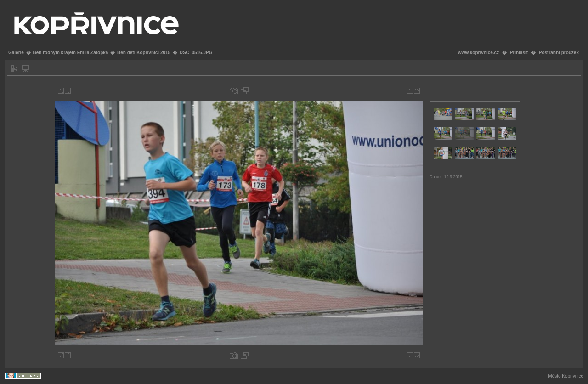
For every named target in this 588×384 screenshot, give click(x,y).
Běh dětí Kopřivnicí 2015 (144, 53)
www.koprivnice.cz (478, 53)
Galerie (16, 53)
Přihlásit (519, 53)
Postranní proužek (559, 53)
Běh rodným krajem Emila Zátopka (70, 53)
